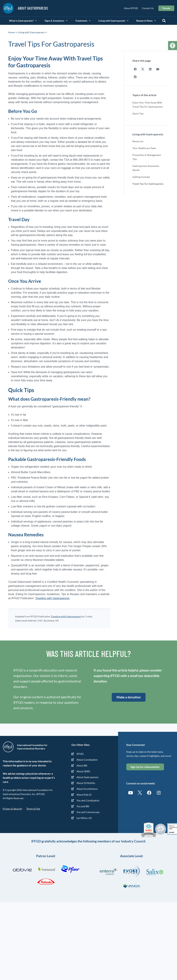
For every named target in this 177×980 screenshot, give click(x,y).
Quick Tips (138, 113)
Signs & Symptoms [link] (56, 21)
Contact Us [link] (148, 8)
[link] (173, 46)
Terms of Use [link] (33, 809)
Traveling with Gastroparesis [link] (52, 598)
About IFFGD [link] (131, 8)
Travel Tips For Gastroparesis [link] (148, 184)
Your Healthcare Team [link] (144, 148)
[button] (164, 21)
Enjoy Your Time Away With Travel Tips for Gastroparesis (148, 104)
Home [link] (11, 32)
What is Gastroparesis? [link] (23, 21)
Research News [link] (146, 21)
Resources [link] (138, 141)
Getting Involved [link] (141, 177)
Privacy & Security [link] (12, 809)
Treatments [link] (83, 21)
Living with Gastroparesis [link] (113, 21)
